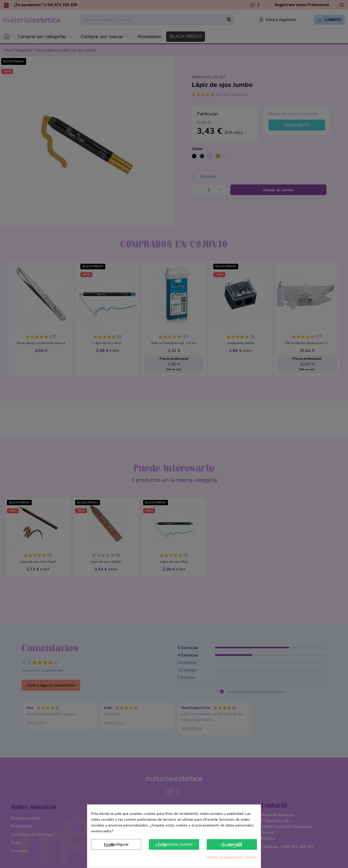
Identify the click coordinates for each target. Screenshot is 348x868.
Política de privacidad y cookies (232, 857)
